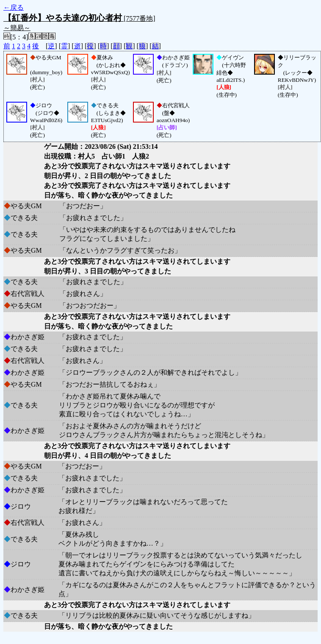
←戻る (14, 7)
